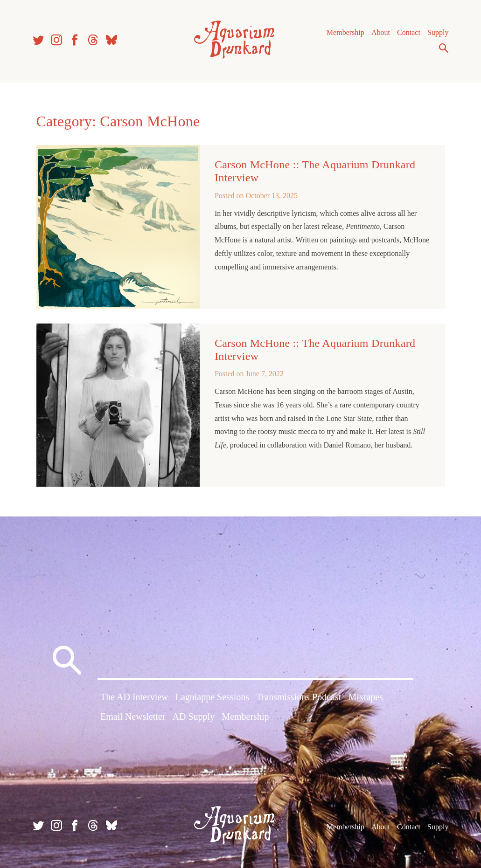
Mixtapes (365, 697)
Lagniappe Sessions (212, 697)
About (381, 32)
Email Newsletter (133, 716)
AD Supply (194, 716)
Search (444, 48)
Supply (438, 32)
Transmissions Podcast (299, 697)
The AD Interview (134, 697)
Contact (409, 32)
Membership (345, 32)
